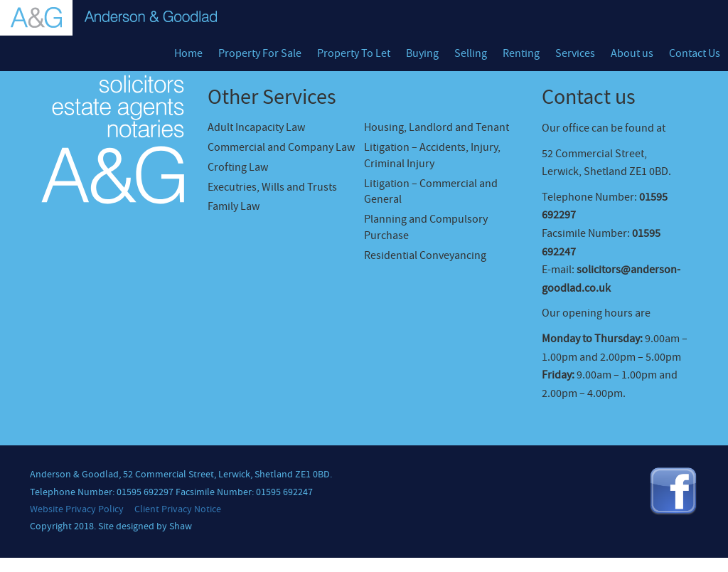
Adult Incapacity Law (256, 127)
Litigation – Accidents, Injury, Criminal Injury (432, 155)
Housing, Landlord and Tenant (437, 127)
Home (188, 53)
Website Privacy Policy (77, 509)
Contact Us (695, 53)
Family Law (234, 206)
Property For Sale (260, 53)
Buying (422, 53)
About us (632, 53)
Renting (521, 53)
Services (575, 53)
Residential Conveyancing (425, 255)
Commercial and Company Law (281, 147)
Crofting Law (238, 167)
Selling (471, 53)
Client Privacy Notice (178, 509)
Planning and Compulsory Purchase (426, 227)
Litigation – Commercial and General (431, 192)
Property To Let (354, 53)
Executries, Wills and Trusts (272, 187)
